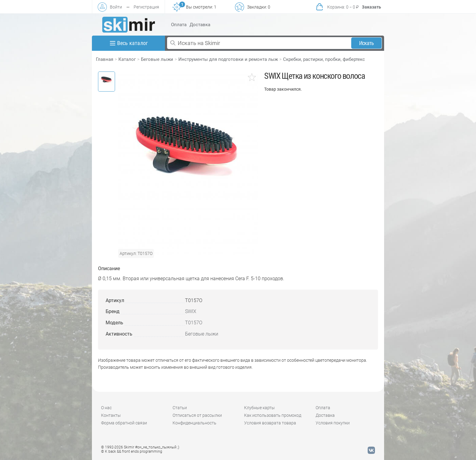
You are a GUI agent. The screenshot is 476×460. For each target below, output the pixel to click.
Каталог (127, 59)
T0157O (194, 323)
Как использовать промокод (273, 415)
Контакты (111, 415)
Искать (367, 43)
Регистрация (146, 7)
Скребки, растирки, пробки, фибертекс (324, 59)
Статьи (180, 408)
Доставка (200, 25)
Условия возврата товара (270, 423)
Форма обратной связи (124, 423)
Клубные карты (259, 408)
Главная (105, 59)
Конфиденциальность (194, 423)
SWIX (191, 311)
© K (132, 451)
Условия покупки (333, 423)
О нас (106, 408)
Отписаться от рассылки (197, 415)
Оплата (179, 25)
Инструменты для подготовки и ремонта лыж (228, 59)
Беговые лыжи (157, 59)
